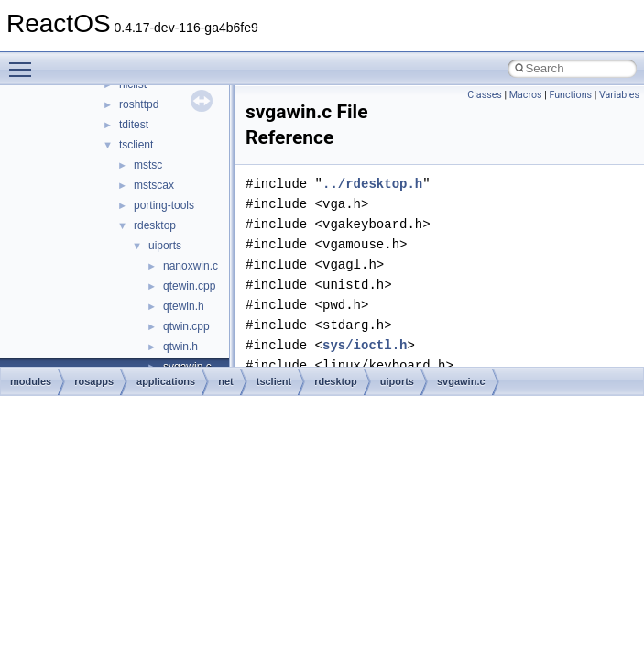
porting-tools (164, 205)
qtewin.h (184, 306)
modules (31, 381)
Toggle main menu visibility (25, 61)
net (226, 381)
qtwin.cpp (186, 326)
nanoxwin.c (191, 266)
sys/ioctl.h (365, 345)
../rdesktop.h (372, 184)
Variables (619, 95)
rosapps (94, 381)
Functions (570, 95)
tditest (134, 125)
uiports (165, 246)
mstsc (148, 165)
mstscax (154, 185)
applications (166, 381)
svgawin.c (461, 381)
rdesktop (155, 225)
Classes (484, 95)
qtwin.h (180, 346)
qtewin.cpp (189, 286)
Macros (526, 95)
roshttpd (139, 104)
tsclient (136, 145)
